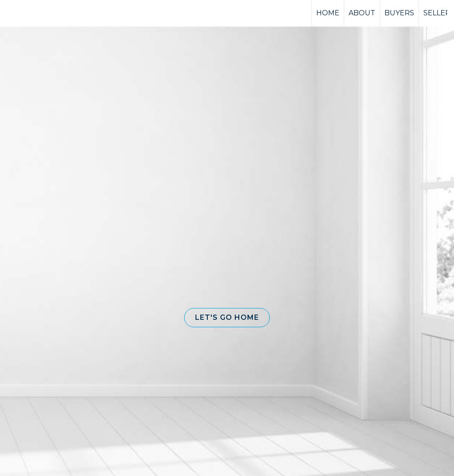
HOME (328, 13)
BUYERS (399, 13)
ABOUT (362, 13)
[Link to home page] (40, 13)
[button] (227, 318)
